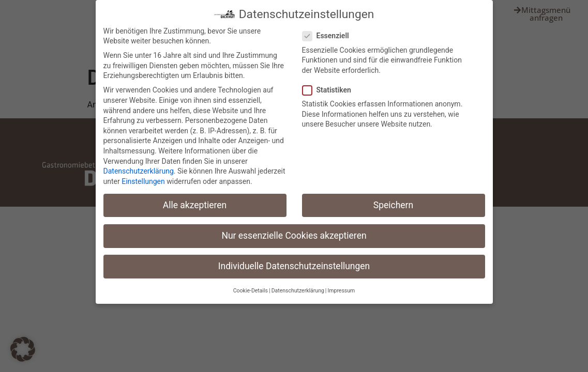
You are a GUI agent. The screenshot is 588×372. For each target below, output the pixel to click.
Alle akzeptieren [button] (195, 205)
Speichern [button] (393, 205)
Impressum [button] (341, 291)
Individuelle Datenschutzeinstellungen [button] (294, 266)
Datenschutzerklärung (139, 171)
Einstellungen (143, 181)
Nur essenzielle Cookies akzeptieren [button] (294, 235)
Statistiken (330, 90)
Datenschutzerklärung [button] (298, 291)
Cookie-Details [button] (251, 291)
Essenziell (329, 36)
